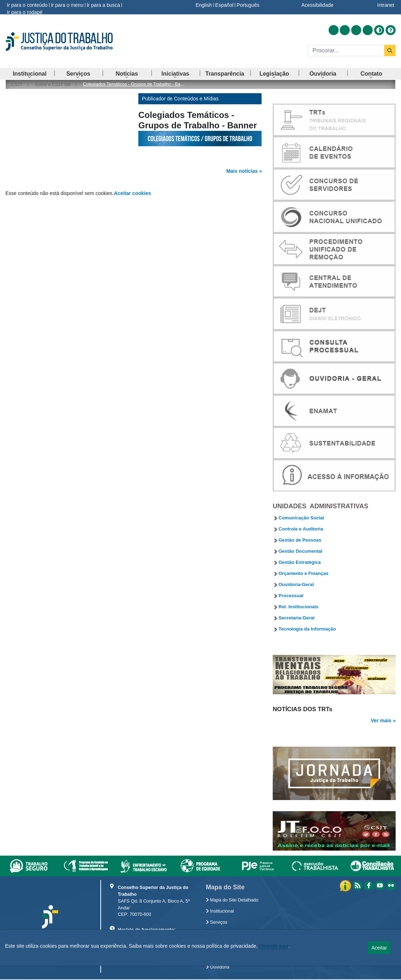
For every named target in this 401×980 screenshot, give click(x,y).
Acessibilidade (318, 5)
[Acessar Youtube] (356, 30)
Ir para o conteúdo (27, 5)
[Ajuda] (391, 30)
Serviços (217, 922)
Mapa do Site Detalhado (232, 900)
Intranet (386, 5)
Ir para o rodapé (25, 12)
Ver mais (381, 720)
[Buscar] (346, 51)
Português (248, 5)
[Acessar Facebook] (345, 30)
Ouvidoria (218, 967)
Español (225, 5)
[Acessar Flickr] (368, 30)
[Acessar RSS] (334, 30)
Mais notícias (242, 171)
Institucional (220, 911)
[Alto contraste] (379, 30)
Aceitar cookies (133, 193)
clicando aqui (274, 946)
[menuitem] (30, 74)
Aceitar (379, 948)
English (204, 5)
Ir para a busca (103, 5)
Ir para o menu (67, 5)
